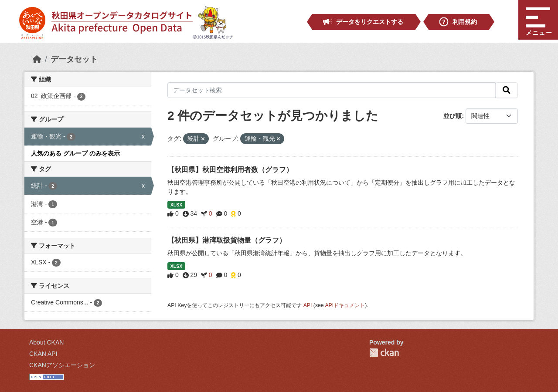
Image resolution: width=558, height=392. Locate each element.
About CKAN (46, 342)
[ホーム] (37, 59)
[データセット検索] (332, 90)
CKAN (384, 353)
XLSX (176, 205)
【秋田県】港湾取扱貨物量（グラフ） (227, 240)
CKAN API (43, 354)
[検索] (507, 90)
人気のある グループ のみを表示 (75, 153)
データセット (74, 59)
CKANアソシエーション (62, 365)
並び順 (453, 116)
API (308, 305)
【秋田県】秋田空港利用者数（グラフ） (230, 170)
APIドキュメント (345, 305)
